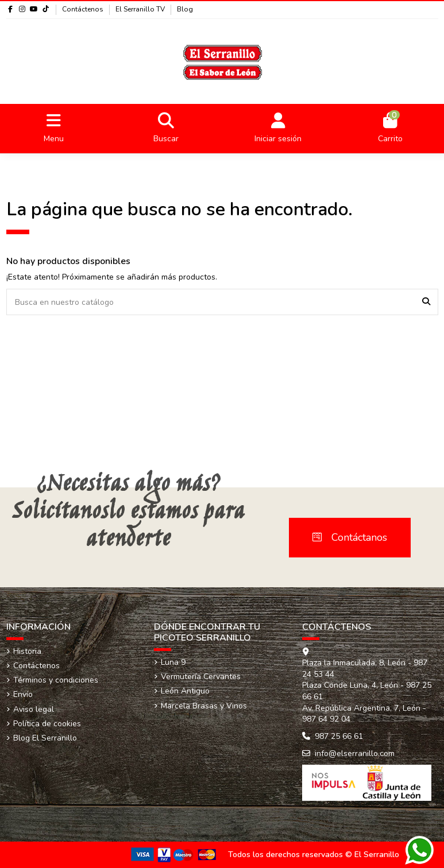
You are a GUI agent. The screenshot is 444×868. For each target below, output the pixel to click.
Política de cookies (47, 724)
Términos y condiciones (56, 680)
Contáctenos (84, 9)
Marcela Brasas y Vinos (204, 706)
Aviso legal (34, 709)
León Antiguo (185, 691)
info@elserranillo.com (355, 753)
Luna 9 (173, 662)
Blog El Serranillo (45, 738)
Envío (23, 694)
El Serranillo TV (141, 9)
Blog (185, 9)
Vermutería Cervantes (201, 677)
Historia (27, 651)
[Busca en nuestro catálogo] (426, 302)
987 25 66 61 (339, 736)
